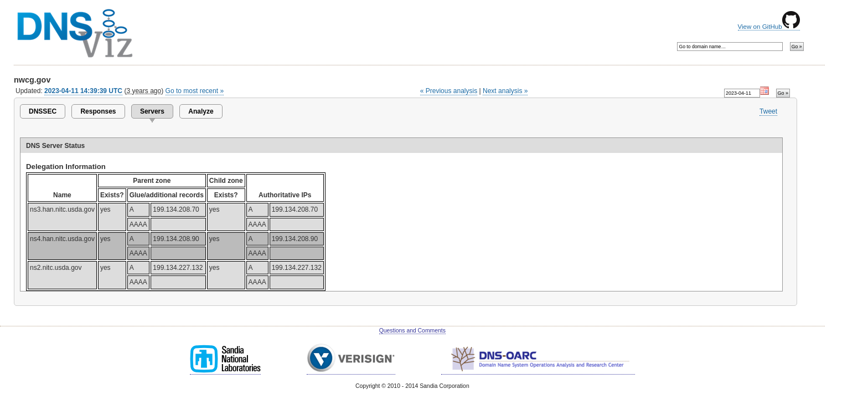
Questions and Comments (412, 331)
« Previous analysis (449, 91)
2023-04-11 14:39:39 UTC (83, 91)
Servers (152, 111)
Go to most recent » (195, 91)
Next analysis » (505, 91)
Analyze (201, 111)
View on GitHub (769, 27)
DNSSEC (43, 111)
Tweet (768, 111)
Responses (98, 111)
